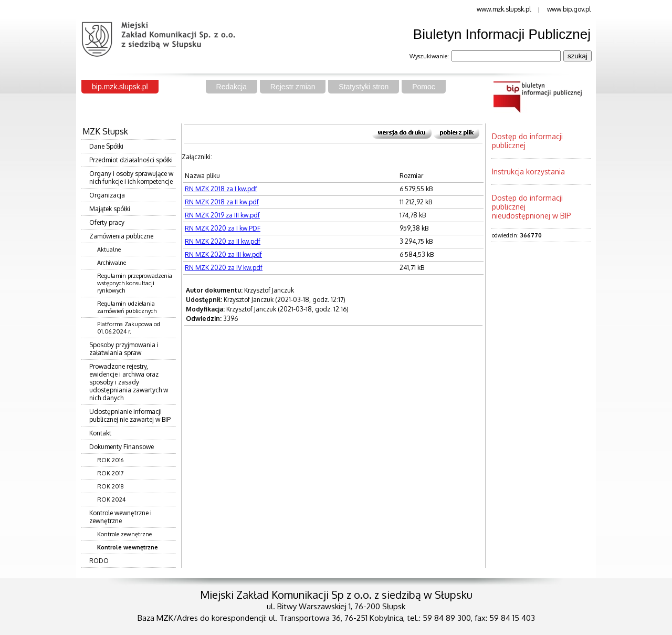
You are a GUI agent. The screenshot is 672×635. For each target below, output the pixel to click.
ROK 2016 (110, 460)
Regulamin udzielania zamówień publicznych (127, 307)
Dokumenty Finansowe (122, 447)
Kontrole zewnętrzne (124, 534)
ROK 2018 (111, 486)
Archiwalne (112, 263)
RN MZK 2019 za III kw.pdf (222, 215)
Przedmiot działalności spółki (131, 160)
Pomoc (424, 87)
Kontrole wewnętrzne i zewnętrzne (120, 517)
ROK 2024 (111, 499)
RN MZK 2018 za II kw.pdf (222, 202)
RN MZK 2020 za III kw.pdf (223, 254)
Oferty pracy (107, 222)
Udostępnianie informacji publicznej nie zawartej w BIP (130, 415)
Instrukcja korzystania (528, 171)
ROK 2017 (111, 473)
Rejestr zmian (293, 87)
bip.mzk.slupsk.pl (120, 87)
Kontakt (100, 433)
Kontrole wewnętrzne (128, 547)
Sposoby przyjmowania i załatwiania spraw (124, 349)
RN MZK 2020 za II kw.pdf (223, 241)
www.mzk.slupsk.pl (504, 9)
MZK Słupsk (105, 131)
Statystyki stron (364, 87)
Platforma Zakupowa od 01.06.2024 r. (129, 328)
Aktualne (109, 249)
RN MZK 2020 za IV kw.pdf (224, 268)
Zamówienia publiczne (121, 236)
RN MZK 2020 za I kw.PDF (223, 228)
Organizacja (107, 195)
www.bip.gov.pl (569, 9)
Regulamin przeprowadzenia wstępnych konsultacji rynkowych (135, 283)
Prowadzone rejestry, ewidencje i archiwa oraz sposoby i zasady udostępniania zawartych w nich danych (129, 382)
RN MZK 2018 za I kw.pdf (221, 189)
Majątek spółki (110, 209)
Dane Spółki (106, 146)
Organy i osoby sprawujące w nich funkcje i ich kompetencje (131, 178)
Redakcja (232, 87)
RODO (99, 561)
